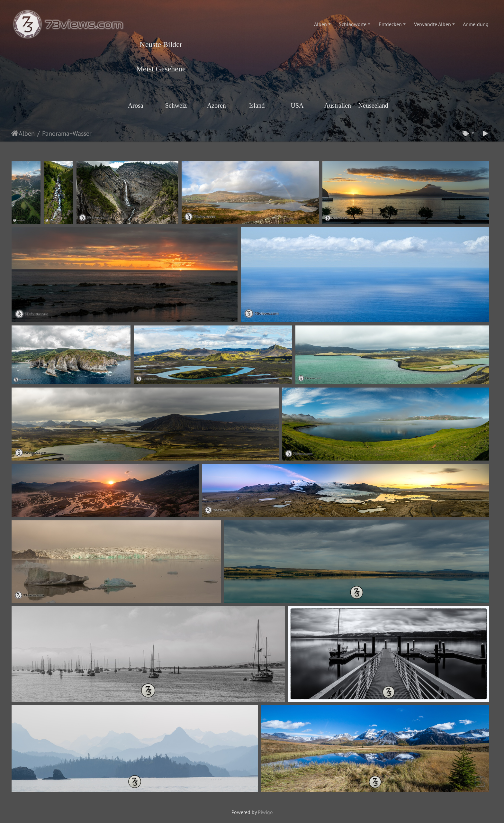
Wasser (82, 133)
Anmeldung (476, 24)
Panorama (56, 133)
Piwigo (265, 812)
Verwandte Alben (432, 24)
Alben (320, 24)
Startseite (15, 133)
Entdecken (390, 24)
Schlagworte (353, 24)
